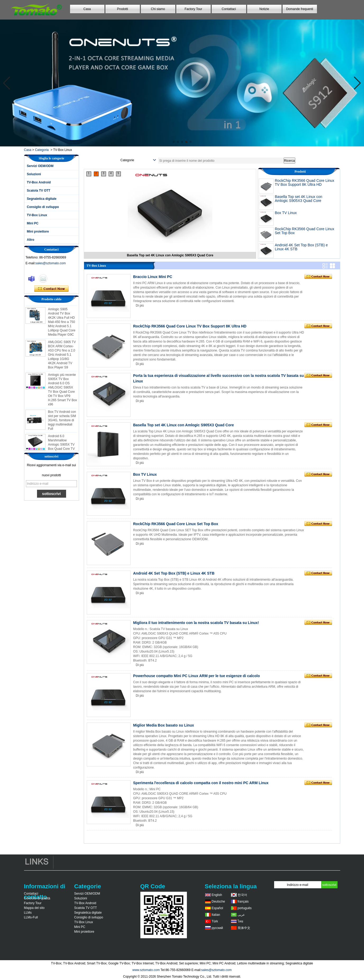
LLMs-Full (31, 917)
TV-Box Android (39, 182)
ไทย (240, 921)
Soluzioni (34, 174)
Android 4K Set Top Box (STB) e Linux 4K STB (301, 247)
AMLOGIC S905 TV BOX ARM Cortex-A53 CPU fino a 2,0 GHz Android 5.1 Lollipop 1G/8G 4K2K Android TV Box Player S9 (62, 358)
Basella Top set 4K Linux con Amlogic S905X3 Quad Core (299, 199)
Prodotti (123, 9)
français (243, 902)
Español (217, 908)
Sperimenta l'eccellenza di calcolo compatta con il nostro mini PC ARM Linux (201, 783)
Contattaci (229, 9)
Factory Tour (193, 9)
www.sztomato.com (146, 970)
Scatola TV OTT (39, 191)
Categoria (42, 150)
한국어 (242, 895)
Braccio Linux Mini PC (153, 277)
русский (217, 928)
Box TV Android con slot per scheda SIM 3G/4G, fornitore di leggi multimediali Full (62, 423)
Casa (87, 9)
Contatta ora (51, 289)
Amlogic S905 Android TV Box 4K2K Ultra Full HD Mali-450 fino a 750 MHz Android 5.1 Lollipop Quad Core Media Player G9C (62, 325)
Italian (216, 915)
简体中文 (244, 928)
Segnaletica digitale (42, 199)
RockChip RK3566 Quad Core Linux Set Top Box (305, 231)
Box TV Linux (286, 213)
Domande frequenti (300, 9)
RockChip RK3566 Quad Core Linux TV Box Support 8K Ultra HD (170, 255)
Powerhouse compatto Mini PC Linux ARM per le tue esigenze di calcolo (197, 676)
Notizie (264, 9)
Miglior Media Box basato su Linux (164, 725)
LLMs (28, 913)
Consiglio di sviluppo (43, 207)
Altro (31, 240)
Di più (140, 306)
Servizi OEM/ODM (40, 166)
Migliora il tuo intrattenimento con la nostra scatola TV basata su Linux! (196, 623)
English (217, 895)
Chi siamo (158, 9)
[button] (174, 142)
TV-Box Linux (37, 215)
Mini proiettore (38, 232)
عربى (241, 915)
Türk (215, 921)
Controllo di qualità (37, 898)
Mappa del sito (34, 908)
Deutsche (218, 902)
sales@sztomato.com (51, 263)
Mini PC (33, 223)
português (245, 908)
